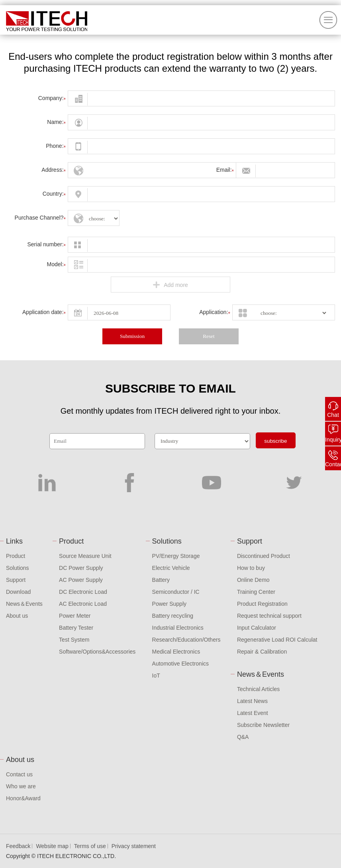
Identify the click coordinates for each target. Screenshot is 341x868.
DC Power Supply (81, 568)
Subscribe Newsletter (263, 725)
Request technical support (269, 616)
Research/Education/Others (186, 640)
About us (17, 616)
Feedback (18, 846)
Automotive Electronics (180, 664)
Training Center (256, 592)
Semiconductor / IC (176, 592)
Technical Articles (258, 689)
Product (16, 556)
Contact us (19, 774)
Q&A (243, 737)
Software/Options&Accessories (97, 652)
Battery (161, 580)
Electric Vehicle (171, 568)
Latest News (252, 701)
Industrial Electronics (178, 628)
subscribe (275, 441)
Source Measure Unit (85, 556)
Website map (52, 846)
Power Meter (75, 616)
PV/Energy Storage (176, 556)
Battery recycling (173, 616)
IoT (156, 676)
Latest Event (253, 713)
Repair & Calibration (262, 652)
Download (18, 592)
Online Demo (253, 580)
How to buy (251, 568)
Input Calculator (257, 628)
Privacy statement (134, 846)
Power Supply (169, 604)
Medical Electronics (176, 652)
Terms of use (90, 846)
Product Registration (262, 604)
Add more (170, 285)
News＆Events (24, 604)
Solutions (18, 568)
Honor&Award (23, 798)
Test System (74, 640)
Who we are (21, 786)
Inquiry (333, 440)
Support (16, 580)
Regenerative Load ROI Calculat (277, 640)
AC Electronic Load (83, 604)
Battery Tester (76, 628)
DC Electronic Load (83, 592)
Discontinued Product (264, 556)
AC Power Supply (81, 580)
